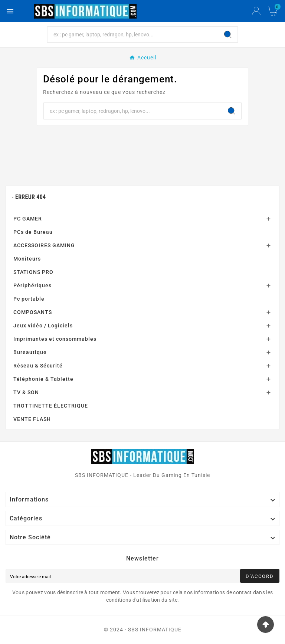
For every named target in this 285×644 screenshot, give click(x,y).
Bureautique (30, 352)
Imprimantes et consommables (55, 339)
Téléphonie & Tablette (43, 379)
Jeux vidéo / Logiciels (43, 326)
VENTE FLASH (32, 419)
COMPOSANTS (33, 312)
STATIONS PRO (33, 272)
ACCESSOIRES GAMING (44, 245)
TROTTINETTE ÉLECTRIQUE (51, 406)
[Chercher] (133, 35)
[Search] (228, 35)
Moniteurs (27, 259)
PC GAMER (28, 219)
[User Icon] (256, 11)
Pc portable (29, 299)
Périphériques (32, 285)
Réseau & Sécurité (38, 366)
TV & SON (26, 392)
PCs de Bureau (33, 232)
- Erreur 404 (29, 197)
